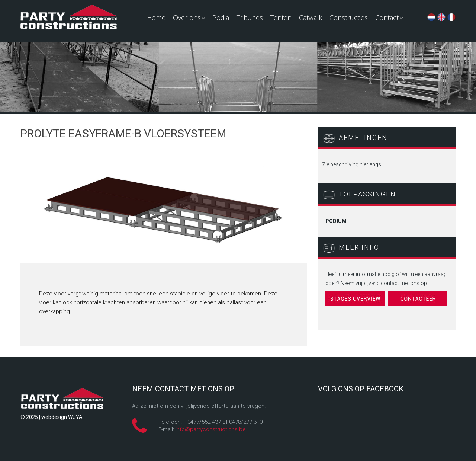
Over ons (189, 17)
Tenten (281, 17)
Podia (221, 17)
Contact (389, 17)
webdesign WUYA (62, 417)
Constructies (349, 17)
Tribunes (250, 17)
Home (156, 17)
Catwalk (311, 17)
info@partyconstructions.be (211, 429)
